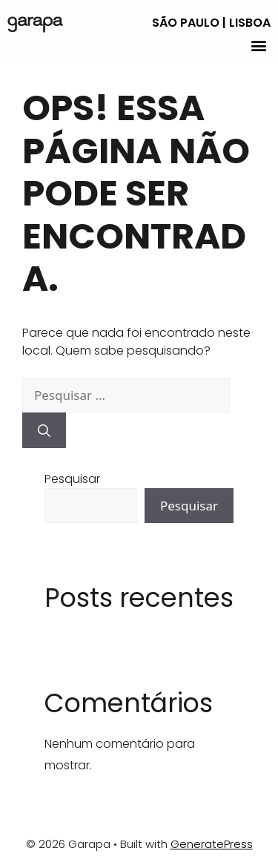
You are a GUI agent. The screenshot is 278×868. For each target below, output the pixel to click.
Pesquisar (72, 479)
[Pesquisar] (44, 430)
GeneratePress (212, 844)
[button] (258, 45)
